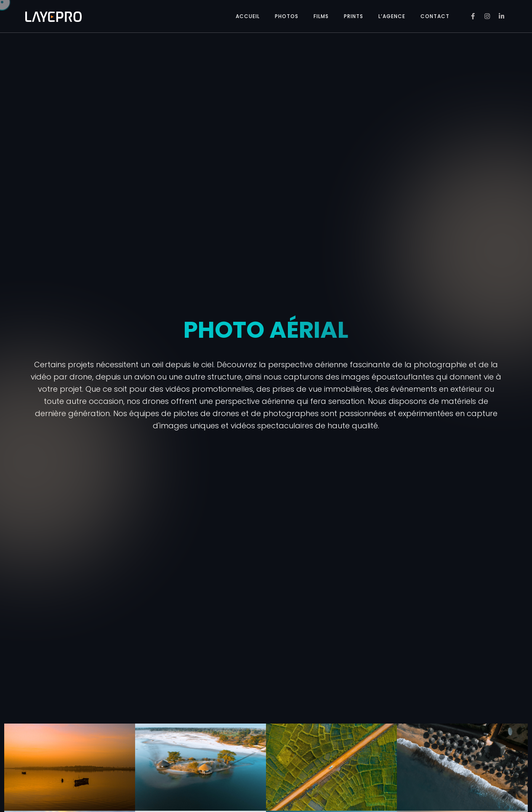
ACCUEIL (248, 16)
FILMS (321, 16)
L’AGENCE (392, 16)
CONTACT (435, 16)
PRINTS (354, 16)
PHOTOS (287, 16)
